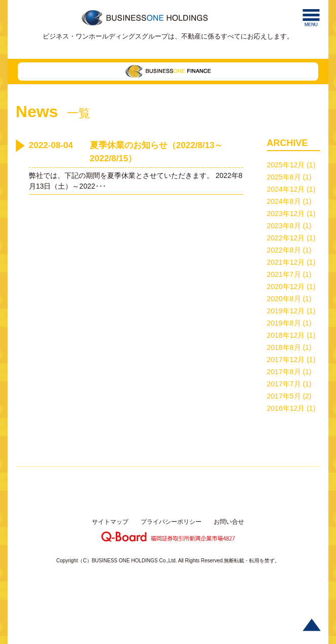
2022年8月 (284, 250)
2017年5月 (284, 396)
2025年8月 (284, 177)
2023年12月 (286, 213)
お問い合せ (229, 522)
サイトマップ (110, 522)
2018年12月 (286, 335)
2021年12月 (286, 262)
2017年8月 (284, 372)
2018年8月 (284, 347)
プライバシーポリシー (171, 522)
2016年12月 (286, 408)
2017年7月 (284, 384)
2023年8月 (284, 226)
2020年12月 (286, 287)
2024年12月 (286, 189)
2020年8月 (284, 299)
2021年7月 (284, 274)
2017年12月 (286, 360)
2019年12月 (286, 311)
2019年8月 (284, 323)
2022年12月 (286, 238)
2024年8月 (284, 201)
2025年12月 (286, 165)
